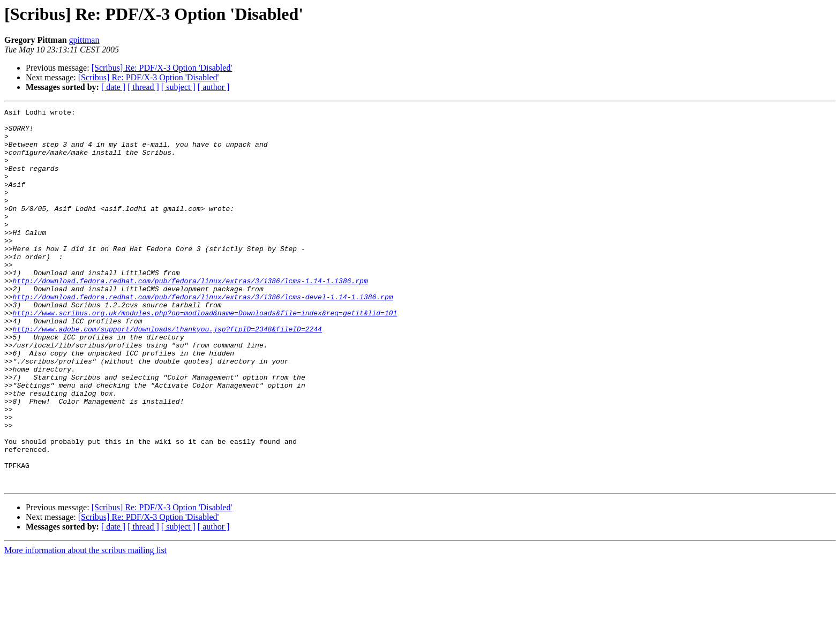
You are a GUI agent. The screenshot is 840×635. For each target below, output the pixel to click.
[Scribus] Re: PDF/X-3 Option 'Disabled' (162, 68)
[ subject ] (178, 87)
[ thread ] (143, 87)
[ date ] (113, 87)
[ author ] (214, 87)
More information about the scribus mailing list (85, 626)
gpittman (84, 40)
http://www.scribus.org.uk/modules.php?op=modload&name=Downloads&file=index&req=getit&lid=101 (205, 354)
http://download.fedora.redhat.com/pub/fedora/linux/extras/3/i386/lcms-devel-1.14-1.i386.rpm (203, 335)
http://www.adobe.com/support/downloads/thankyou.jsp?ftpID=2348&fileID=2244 (167, 374)
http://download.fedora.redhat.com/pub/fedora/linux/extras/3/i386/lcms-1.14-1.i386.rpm (190, 316)
